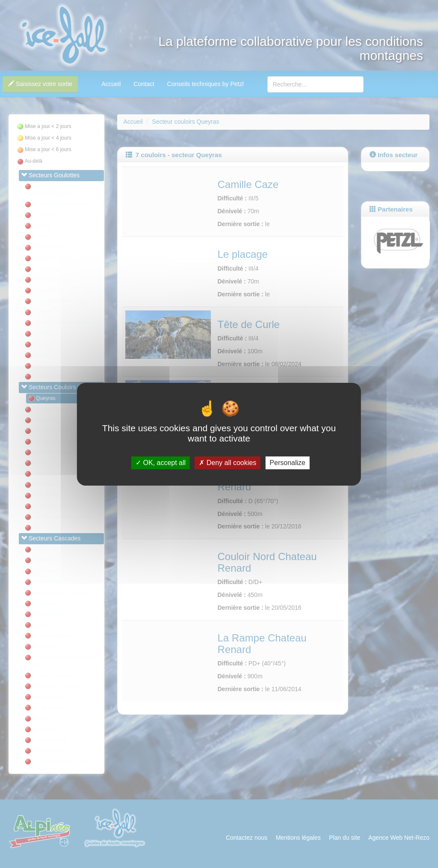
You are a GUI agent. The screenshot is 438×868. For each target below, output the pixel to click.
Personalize (287, 463)
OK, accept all (161, 463)
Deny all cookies (228, 463)
